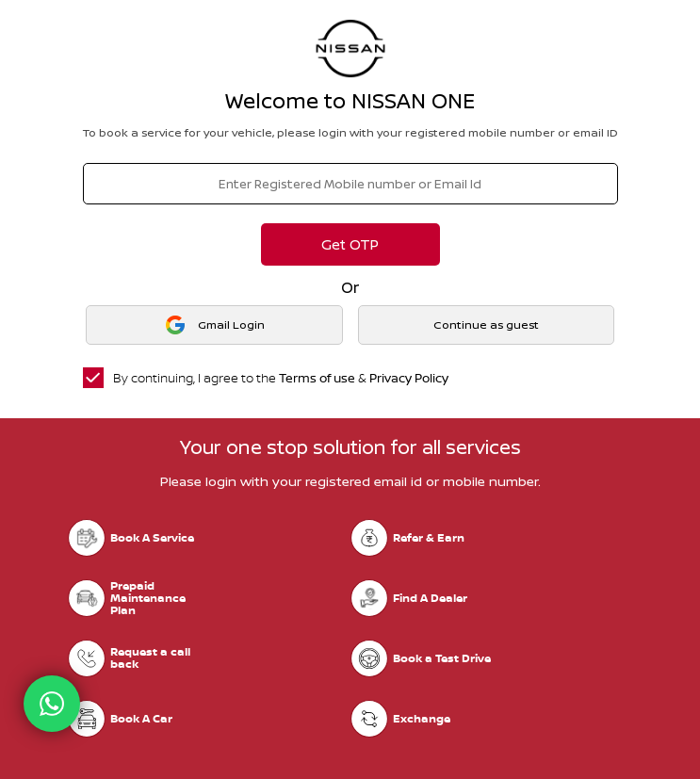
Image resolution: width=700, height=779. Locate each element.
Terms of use (317, 378)
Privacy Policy (409, 378)
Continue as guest (486, 325)
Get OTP (350, 244)
